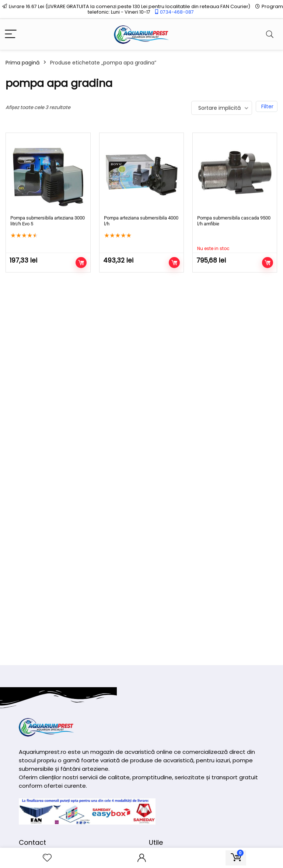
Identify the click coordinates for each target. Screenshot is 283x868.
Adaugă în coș (81, 263)
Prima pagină (22, 63)
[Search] (270, 34)
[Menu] (11, 34)
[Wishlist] (47, 858)
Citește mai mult (268, 263)
